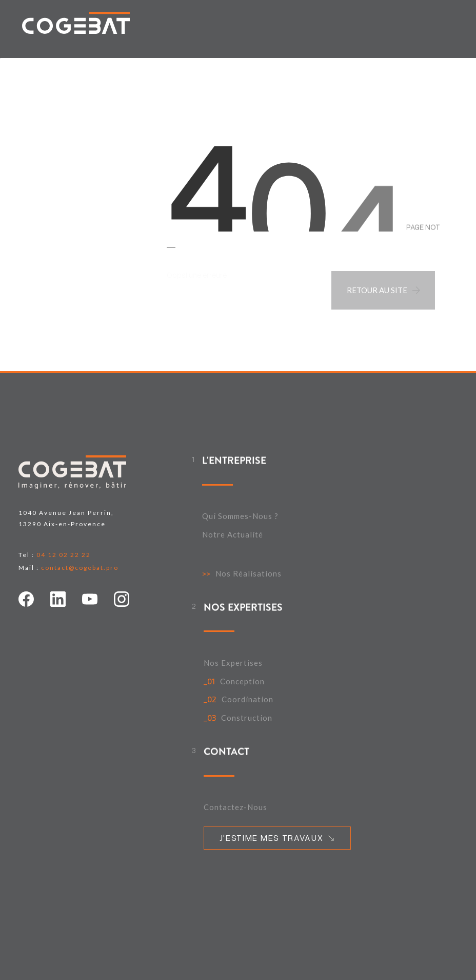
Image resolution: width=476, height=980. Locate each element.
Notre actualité (233, 535)
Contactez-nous (235, 807)
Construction (247, 718)
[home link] (76, 23)
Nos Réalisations (249, 574)
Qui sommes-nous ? (240, 516)
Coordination (247, 699)
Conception (242, 681)
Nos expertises (233, 663)
